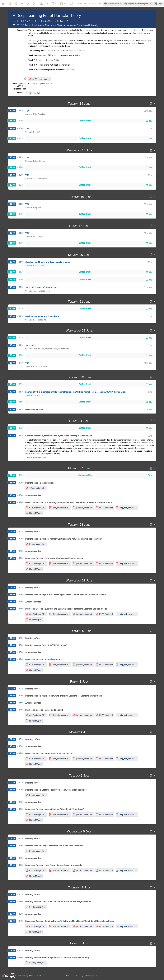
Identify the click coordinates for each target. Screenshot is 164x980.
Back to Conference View (90, 4)
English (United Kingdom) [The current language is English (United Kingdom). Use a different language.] (139, 4)
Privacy (95, 976)
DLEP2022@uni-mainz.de (41, 83)
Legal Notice (85, 976)
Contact (75, 976)
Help (68, 976)
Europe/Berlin (114, 4)
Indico (31, 976)
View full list (38, 93)
